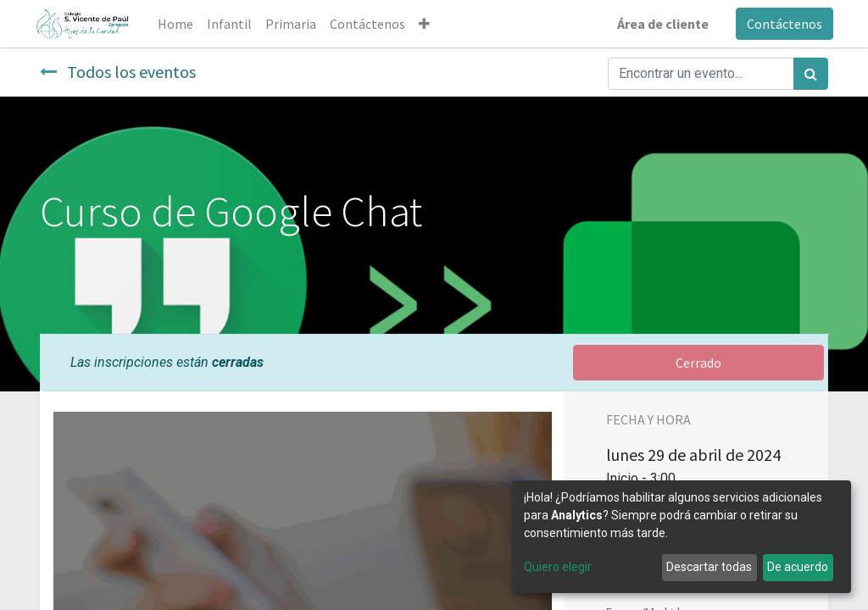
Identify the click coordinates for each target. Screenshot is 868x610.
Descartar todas (709, 567)
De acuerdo (798, 567)
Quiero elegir (558, 567)
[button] (428, 24)
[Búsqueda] (811, 74)
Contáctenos (779, 24)
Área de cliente (658, 24)
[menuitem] (180, 24)
